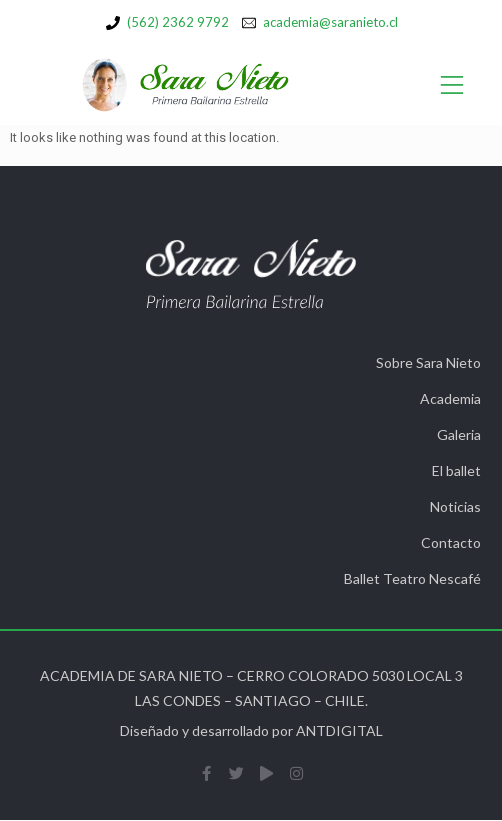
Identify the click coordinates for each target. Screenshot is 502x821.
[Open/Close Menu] (452, 85)
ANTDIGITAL (339, 730)
